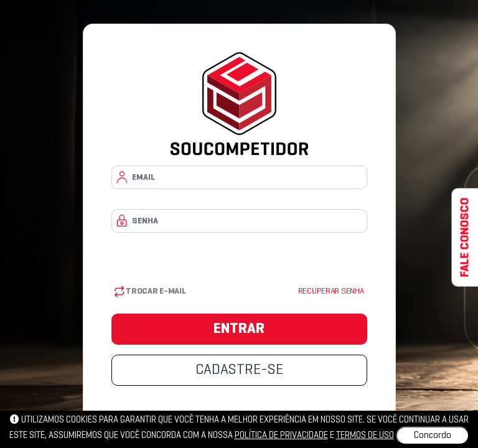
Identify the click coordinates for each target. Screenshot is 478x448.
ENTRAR (239, 329)
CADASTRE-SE (239, 370)
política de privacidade (281, 436)
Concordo (433, 436)
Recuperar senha (331, 292)
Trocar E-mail (150, 292)
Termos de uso (365, 436)
